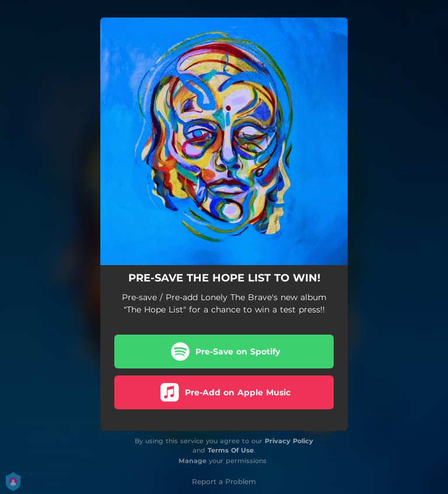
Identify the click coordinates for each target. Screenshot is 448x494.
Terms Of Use (231, 450)
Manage (192, 461)
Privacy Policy (289, 441)
